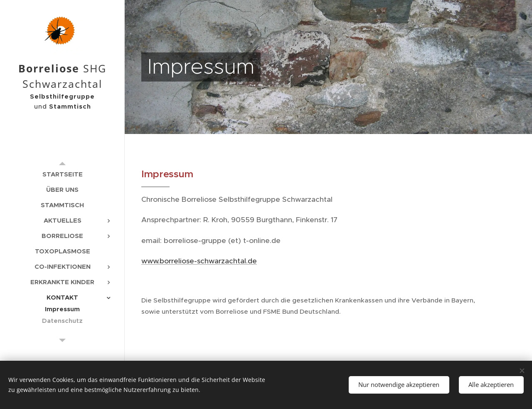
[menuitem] (62, 174)
